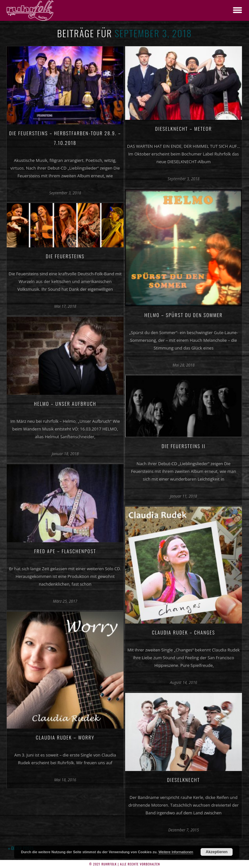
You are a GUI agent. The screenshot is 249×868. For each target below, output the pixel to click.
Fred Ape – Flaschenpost (65, 551)
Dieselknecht (184, 780)
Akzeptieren (217, 852)
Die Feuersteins (65, 256)
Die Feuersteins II (184, 446)
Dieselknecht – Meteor (183, 128)
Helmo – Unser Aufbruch (65, 403)
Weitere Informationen (176, 852)
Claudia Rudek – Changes (184, 632)
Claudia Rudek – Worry (65, 737)
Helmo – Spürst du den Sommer (184, 315)
